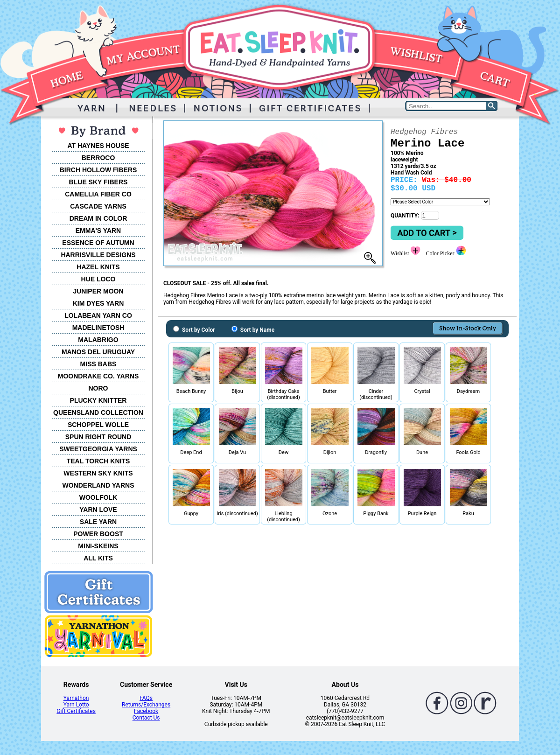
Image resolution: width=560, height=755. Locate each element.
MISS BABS (98, 364)
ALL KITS (98, 558)
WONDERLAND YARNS (98, 485)
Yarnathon (76, 698)
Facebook (146, 711)
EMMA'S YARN (98, 231)
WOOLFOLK (98, 497)
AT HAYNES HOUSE (98, 146)
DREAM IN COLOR (98, 218)
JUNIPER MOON (98, 291)
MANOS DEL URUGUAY (98, 352)
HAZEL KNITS (98, 267)
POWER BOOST (98, 534)
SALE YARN (98, 522)
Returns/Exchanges (146, 705)
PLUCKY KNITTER (98, 400)
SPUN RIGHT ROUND (98, 437)
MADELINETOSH (98, 328)
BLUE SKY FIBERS (98, 182)
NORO (98, 388)
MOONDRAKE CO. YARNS (98, 376)
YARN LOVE (98, 510)
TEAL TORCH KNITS (98, 461)
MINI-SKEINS (98, 546)
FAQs (146, 698)
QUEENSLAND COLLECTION (98, 412)
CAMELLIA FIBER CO (98, 194)
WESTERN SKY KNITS (98, 473)
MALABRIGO (98, 340)
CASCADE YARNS (98, 206)
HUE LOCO (98, 279)
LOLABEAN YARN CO (98, 315)
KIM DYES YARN (98, 303)
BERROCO (98, 158)
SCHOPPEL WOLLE (98, 425)
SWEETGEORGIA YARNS (98, 449)
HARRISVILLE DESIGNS (98, 255)
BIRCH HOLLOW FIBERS (98, 170)
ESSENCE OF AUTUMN (98, 243)
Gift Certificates (76, 711)
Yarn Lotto (76, 705)
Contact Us (146, 718)
